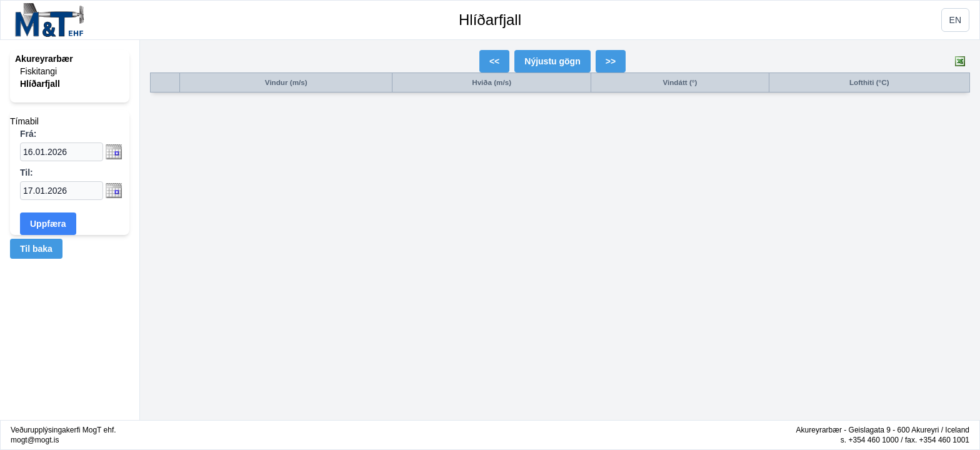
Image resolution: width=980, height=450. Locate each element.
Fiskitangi (38, 71)
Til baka (36, 249)
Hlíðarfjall (490, 20)
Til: (27, 172)
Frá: (28, 134)
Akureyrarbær (44, 59)
